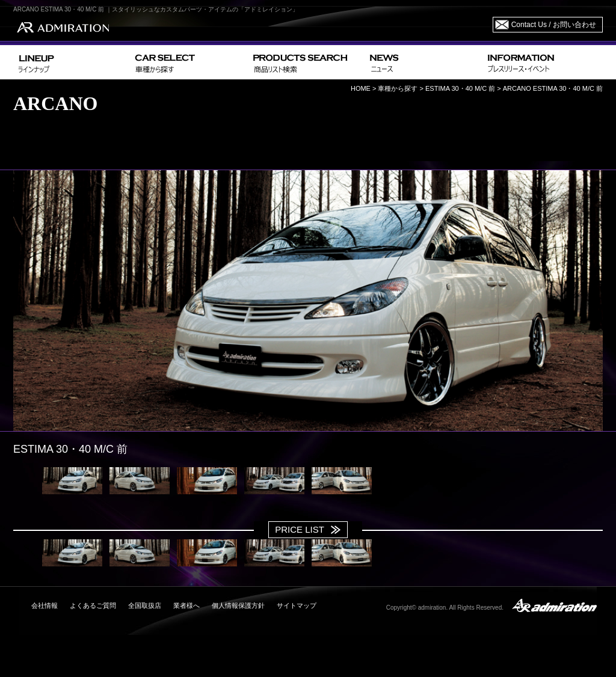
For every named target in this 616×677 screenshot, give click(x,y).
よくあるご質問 (93, 605)
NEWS (424, 62)
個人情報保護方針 (238, 605)
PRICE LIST (300, 529)
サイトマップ (297, 605)
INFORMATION (543, 62)
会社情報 (45, 605)
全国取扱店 (145, 605)
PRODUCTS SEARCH (306, 62)
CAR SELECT (189, 62)
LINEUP (72, 62)
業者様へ (186, 605)
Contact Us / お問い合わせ (554, 25)
